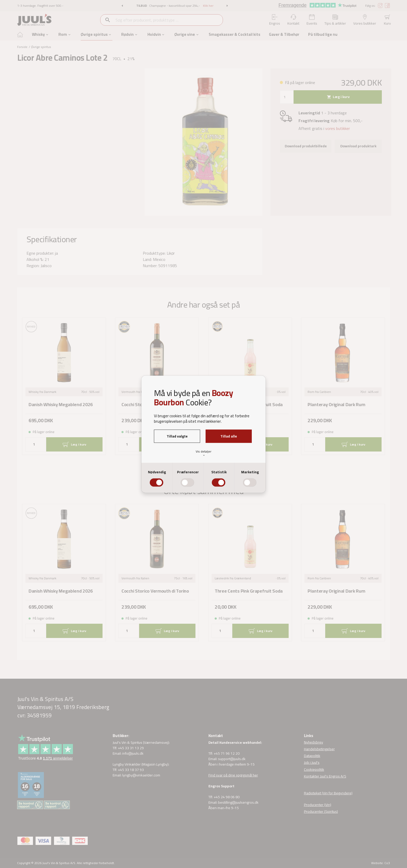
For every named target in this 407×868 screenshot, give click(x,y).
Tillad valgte (177, 436)
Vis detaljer (203, 453)
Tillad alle (229, 436)
